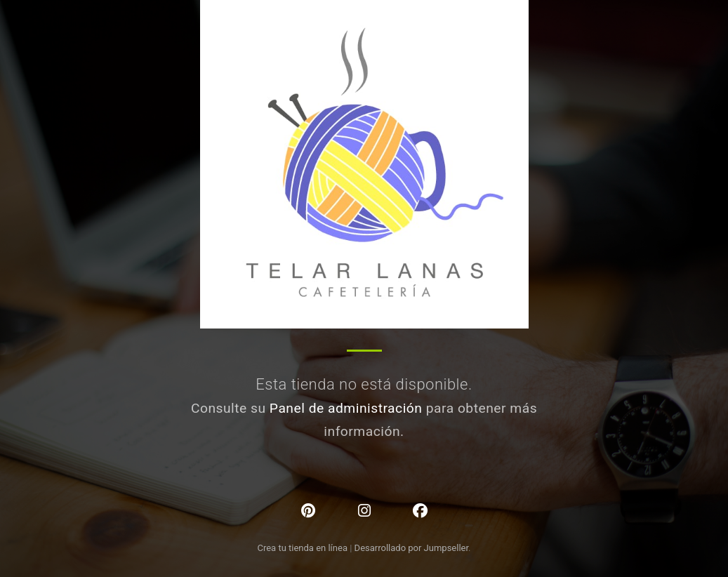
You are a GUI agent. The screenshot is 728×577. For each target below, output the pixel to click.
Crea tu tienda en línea (303, 548)
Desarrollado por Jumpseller (412, 548)
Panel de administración (346, 408)
